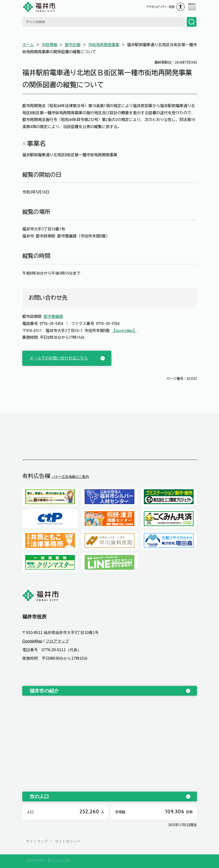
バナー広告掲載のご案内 (70, 477)
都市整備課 (53, 316)
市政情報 (49, 45)
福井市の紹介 (44, 691)
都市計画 (73, 45)
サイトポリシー (68, 841)
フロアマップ (57, 641)
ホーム (28, 45)
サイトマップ (37, 841)
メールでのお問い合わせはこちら (59, 358)
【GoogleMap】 (124, 331)
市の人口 (39, 797)
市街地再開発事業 (104, 45)
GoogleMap (32, 641)
